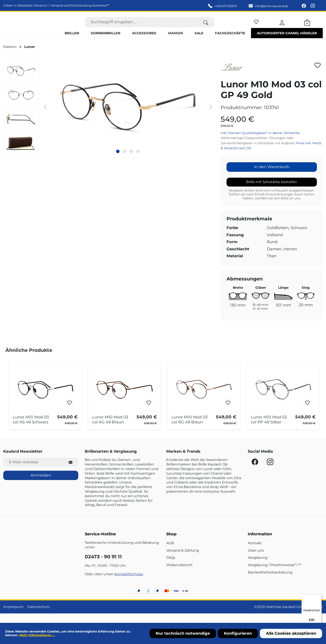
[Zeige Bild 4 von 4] (138, 161)
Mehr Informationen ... (37, 635)
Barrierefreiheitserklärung (270, 582)
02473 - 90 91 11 (103, 566)
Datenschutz (39, 616)
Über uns (256, 560)
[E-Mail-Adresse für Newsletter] (33, 471)
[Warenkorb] (307, 26)
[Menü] (319, 597)
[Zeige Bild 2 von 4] (125, 161)
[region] (109, 116)
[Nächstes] (211, 116)
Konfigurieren (238, 633)
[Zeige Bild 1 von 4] (118, 161)
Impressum (13, 616)
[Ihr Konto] (282, 26)
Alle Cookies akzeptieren (291, 633)
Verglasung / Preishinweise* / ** (274, 574)
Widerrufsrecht (179, 574)
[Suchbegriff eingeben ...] (141, 27)
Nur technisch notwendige (183, 633)
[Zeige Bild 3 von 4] (131, 161)
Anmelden (41, 484)
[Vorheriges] (45, 116)
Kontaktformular (129, 583)
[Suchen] (206, 27)
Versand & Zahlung (183, 560)
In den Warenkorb (272, 176)
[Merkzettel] (256, 26)
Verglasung (258, 567)
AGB (170, 552)
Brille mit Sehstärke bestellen (272, 191)
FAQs (171, 567)
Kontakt (255, 552)
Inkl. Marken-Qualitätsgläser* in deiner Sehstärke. (261, 142)
